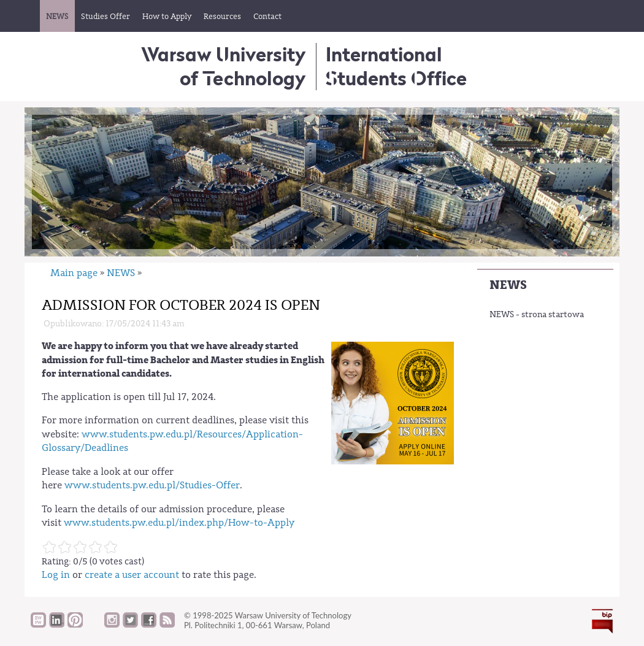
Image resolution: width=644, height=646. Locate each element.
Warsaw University (224, 66)
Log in (56, 575)
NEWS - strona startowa (537, 315)
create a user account (132, 575)
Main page (74, 273)
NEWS (508, 285)
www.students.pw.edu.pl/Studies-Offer (152, 485)
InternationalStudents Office (396, 66)
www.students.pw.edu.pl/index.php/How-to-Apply (179, 523)
